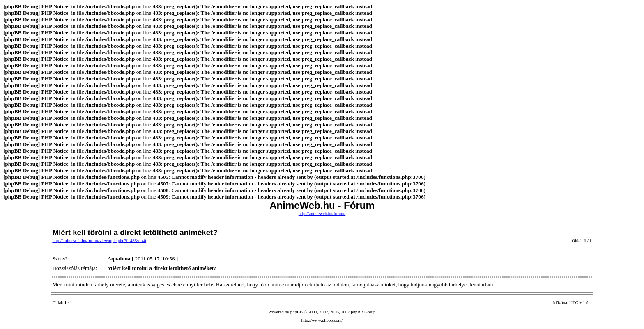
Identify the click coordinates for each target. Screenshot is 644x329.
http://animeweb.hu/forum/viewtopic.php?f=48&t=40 (99, 241)
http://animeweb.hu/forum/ (322, 214)
